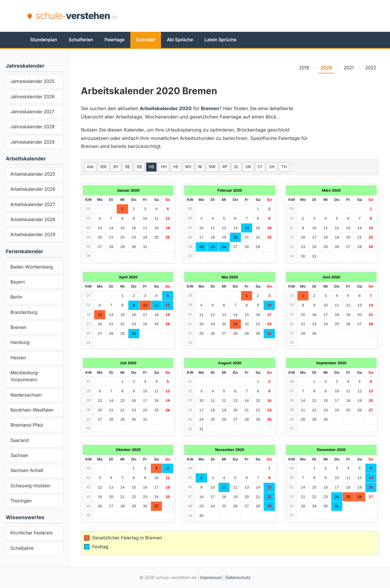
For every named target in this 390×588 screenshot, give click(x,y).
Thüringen (21, 501)
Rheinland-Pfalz (27, 425)
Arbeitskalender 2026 (33, 189)
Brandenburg (24, 312)
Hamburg (20, 342)
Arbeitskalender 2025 (33, 174)
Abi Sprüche (180, 40)
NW (212, 167)
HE (176, 167)
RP (225, 167)
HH (164, 167)
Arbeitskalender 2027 (33, 205)
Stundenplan (44, 40)
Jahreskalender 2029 (33, 142)
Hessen (18, 358)
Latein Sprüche (220, 40)
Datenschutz (238, 577)
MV (188, 167)
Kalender (146, 40)
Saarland (20, 440)
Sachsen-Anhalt (27, 470)
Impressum (211, 577)
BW (103, 167)
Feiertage (115, 40)
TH (284, 167)
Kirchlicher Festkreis (32, 533)
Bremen (18, 327)
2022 (371, 68)
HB (151, 167)
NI (200, 167)
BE (128, 167)
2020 (326, 68)
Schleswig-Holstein (31, 486)
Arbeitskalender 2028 (33, 220)
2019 (304, 68)
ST (260, 167)
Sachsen (19, 455)
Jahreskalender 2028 (33, 127)
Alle (90, 167)
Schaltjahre (22, 548)
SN (248, 167)
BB (139, 167)
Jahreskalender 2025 (32, 81)
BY (116, 167)
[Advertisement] (258, 16)
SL (236, 167)
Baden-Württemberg (32, 267)
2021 (349, 68)
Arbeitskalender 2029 (33, 235)
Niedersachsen (26, 395)
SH (272, 167)
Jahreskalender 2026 (33, 97)
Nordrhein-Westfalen (32, 410)
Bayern (18, 282)
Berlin (16, 297)
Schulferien (81, 40)
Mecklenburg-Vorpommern (25, 376)
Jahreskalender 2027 (32, 112)
